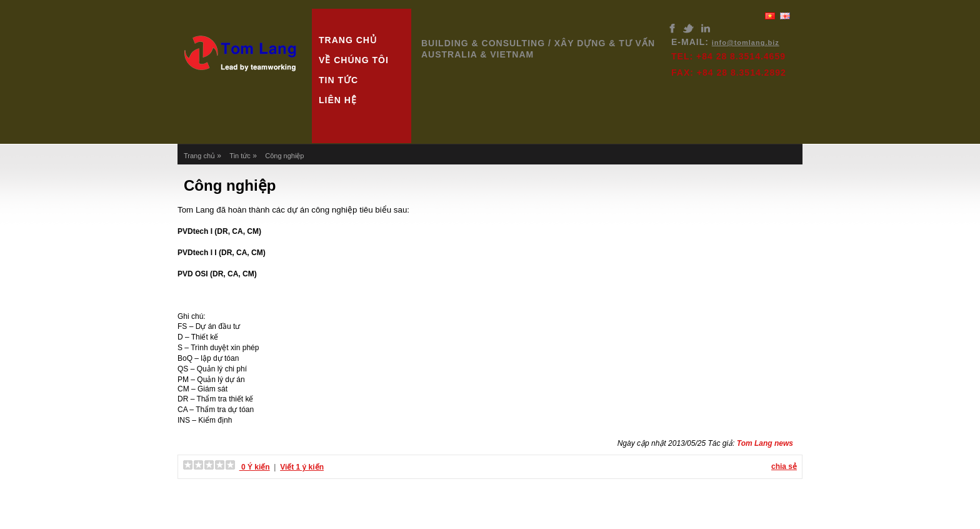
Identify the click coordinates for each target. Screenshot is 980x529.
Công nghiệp (284, 156)
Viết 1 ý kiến (302, 467)
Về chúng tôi (354, 60)
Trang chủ (348, 40)
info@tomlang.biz (746, 43)
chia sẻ (784, 466)
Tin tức (338, 80)
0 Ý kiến (255, 467)
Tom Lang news (765, 443)
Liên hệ (338, 100)
